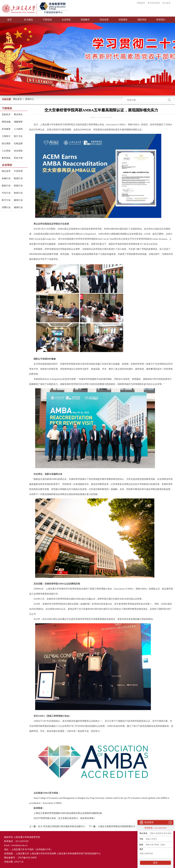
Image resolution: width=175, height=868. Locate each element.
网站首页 (17, 99)
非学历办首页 (154, 3)
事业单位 (18, 114)
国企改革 (6, 171)
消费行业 (6, 207)
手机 (141, 838)
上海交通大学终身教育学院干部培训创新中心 (79, 854)
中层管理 (18, 171)
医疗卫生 (18, 136)
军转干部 (18, 158)
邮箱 (141, 844)
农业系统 (18, 151)
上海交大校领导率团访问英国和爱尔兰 (117, 826)
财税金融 (6, 122)
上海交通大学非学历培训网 (43, 854)
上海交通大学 (22, 854)
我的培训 (142, 20)
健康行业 (18, 207)
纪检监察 (18, 144)
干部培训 (47, 20)
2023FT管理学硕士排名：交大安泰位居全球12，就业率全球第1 (64, 818)
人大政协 (18, 129)
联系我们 (161, 20)
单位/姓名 (143, 832)
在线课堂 (123, 20)
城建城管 (18, 122)
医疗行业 (6, 200)
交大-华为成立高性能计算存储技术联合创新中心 (62, 826)
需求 (141, 848)
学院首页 (141, 3)
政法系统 (6, 144)
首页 (9, 20)
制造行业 (18, 193)
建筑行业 (18, 200)
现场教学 (85, 20)
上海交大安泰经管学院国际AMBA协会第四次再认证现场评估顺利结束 (68, 813)
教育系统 (6, 158)
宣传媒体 (6, 129)
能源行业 (18, 178)
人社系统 (6, 151)
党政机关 (6, 114)
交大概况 (28, 20)
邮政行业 (6, 186)
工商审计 (6, 136)
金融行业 (6, 178)
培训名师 (104, 20)
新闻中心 (30, 99)
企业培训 (66, 20)
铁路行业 (18, 186)
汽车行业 (6, 193)
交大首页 (166, 3)
